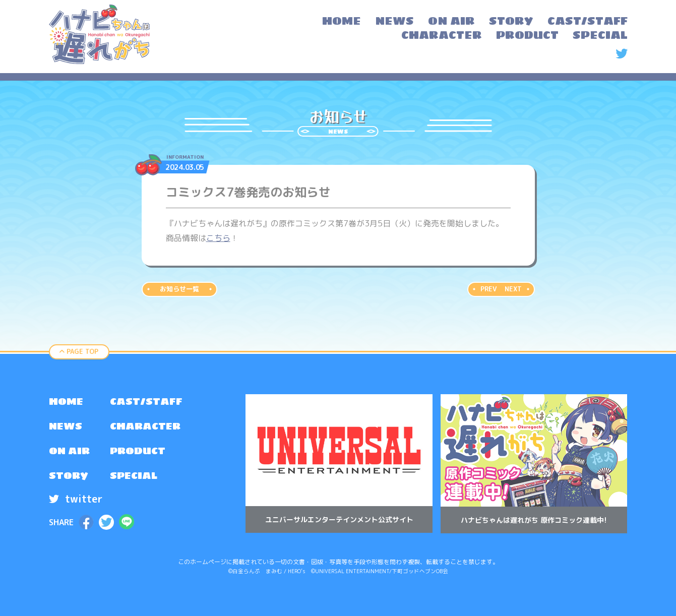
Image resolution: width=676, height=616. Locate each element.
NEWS (66, 427)
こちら (218, 238)
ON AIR (70, 452)
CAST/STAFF (147, 402)
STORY (69, 477)
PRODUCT (139, 452)
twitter (76, 501)
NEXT (513, 289)
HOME (66, 402)
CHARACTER (147, 427)
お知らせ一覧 (179, 289)
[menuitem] (342, 22)
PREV (488, 289)
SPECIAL (135, 477)
